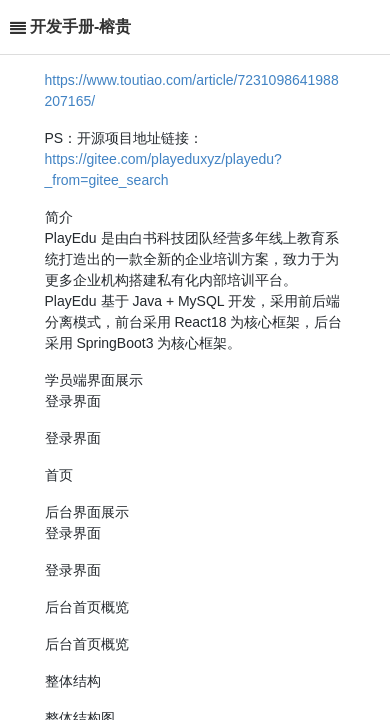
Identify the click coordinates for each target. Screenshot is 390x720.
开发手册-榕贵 (80, 26)
